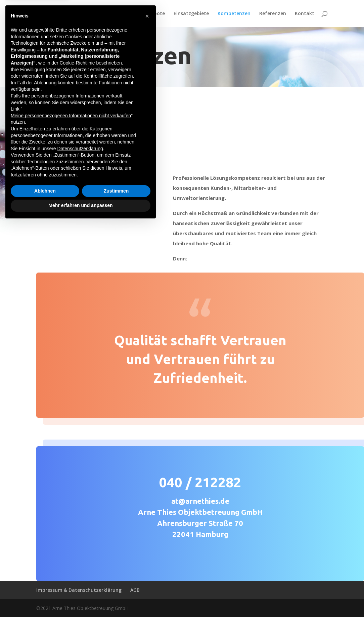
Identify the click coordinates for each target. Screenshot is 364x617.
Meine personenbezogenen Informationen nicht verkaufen (71, 509)
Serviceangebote (145, 14)
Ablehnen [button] (45, 584)
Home (110, 14)
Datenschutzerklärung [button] (80, 542)
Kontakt (305, 14)
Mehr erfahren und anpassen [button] (80, 599)
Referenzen (273, 14)
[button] (147, 409)
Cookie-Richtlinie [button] (77, 456)
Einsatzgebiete (191, 14)
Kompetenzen (234, 14)
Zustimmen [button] (116, 584)
